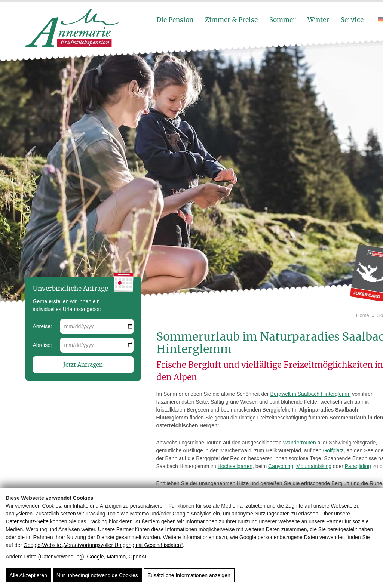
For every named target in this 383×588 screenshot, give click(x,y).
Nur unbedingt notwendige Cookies (97, 575)
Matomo (116, 557)
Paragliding (358, 466)
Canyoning (281, 466)
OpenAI (137, 557)
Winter (318, 20)
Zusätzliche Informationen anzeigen (189, 575)
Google (95, 557)
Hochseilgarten (235, 466)
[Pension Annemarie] (72, 45)
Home (363, 315)
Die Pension (175, 20)
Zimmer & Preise (231, 20)
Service (352, 20)
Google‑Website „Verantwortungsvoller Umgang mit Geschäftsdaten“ (103, 545)
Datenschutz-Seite (27, 521)
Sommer (283, 20)
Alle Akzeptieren (28, 575)
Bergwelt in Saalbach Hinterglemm (311, 394)
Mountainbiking (314, 466)
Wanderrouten (300, 443)
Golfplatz (333, 450)
